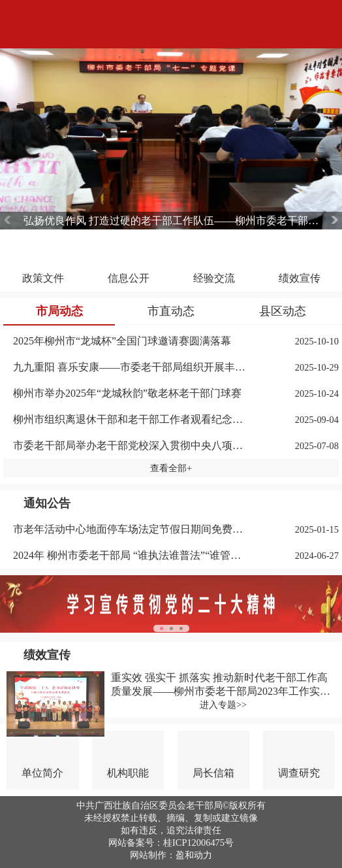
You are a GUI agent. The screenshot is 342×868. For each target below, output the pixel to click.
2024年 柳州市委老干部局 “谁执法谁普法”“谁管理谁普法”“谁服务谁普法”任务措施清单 (131, 555)
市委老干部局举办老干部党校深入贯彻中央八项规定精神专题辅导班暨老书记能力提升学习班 (131, 445)
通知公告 (47, 503)
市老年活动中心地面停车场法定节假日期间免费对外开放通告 (131, 529)
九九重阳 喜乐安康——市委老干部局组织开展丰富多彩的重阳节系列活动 (131, 367)
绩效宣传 (47, 655)
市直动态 (171, 311)
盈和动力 (194, 855)
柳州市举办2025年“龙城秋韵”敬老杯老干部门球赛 (127, 393)
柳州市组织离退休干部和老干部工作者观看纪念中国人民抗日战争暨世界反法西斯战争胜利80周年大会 (131, 419)
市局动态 (59, 311)
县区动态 (283, 311)
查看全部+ (171, 468)
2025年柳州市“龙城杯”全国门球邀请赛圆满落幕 (122, 341)
